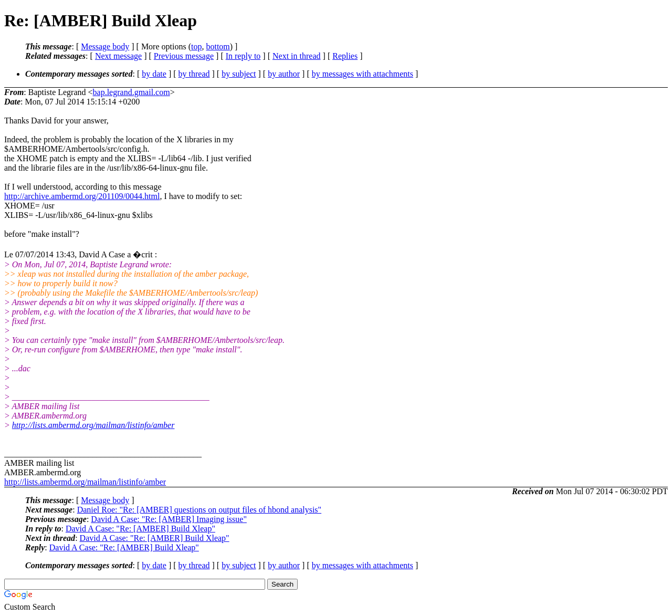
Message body (105, 46)
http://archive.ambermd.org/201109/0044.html (82, 196)
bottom (218, 46)
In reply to (243, 56)
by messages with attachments (363, 74)
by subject (239, 74)
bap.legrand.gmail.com (132, 92)
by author (284, 74)
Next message (118, 56)
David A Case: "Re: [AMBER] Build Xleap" (140, 529)
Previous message (184, 56)
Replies (345, 56)
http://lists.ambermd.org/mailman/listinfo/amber (93, 425)
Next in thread (297, 56)
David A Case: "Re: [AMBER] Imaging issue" (169, 519)
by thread (194, 74)
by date (154, 74)
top (196, 46)
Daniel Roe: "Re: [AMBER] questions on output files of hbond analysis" (199, 510)
